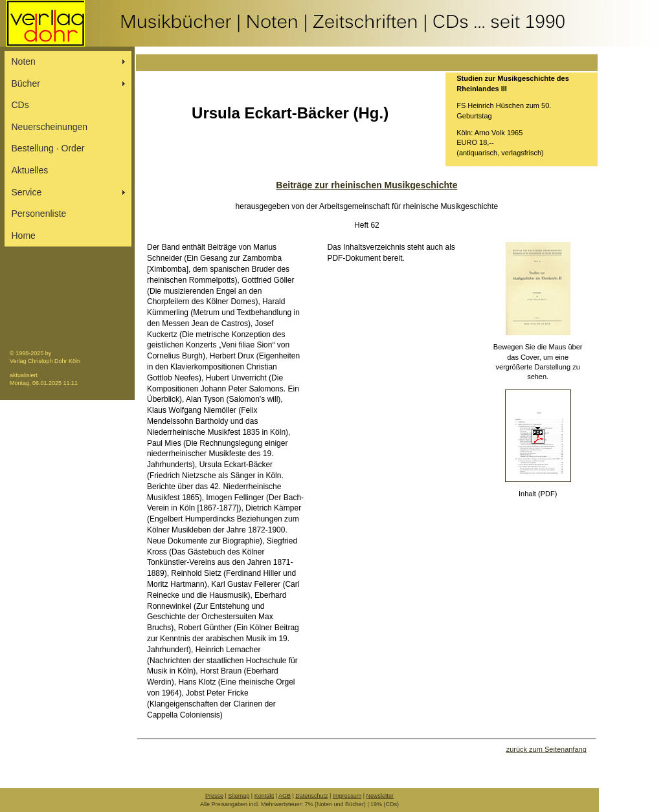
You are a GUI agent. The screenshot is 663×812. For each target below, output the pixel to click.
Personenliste (39, 214)
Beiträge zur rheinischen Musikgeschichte (366, 185)
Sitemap (239, 796)
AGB (285, 796)
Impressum (347, 796)
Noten (24, 61)
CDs (20, 105)
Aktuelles (30, 170)
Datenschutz (311, 796)
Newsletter (380, 796)
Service (27, 192)
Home (24, 236)
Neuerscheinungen (50, 127)
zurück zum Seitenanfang (546, 749)
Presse (214, 796)
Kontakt (264, 796)
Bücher (26, 83)
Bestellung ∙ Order (48, 148)
